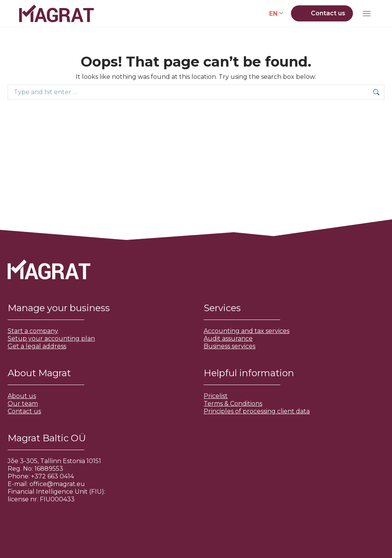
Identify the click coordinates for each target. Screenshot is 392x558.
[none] (276, 14)
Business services (229, 346)
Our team (23, 404)
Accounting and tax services (247, 331)
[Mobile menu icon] (367, 14)
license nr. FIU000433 (41, 499)
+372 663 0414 (52, 476)
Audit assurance (228, 339)
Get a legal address (37, 346)
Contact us (24, 411)
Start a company (33, 331)
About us (22, 396)
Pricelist (216, 396)
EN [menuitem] (273, 13)
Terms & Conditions (233, 404)
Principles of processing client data (257, 411)
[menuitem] (276, 14)
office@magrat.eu (57, 484)
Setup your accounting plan (51, 339)
